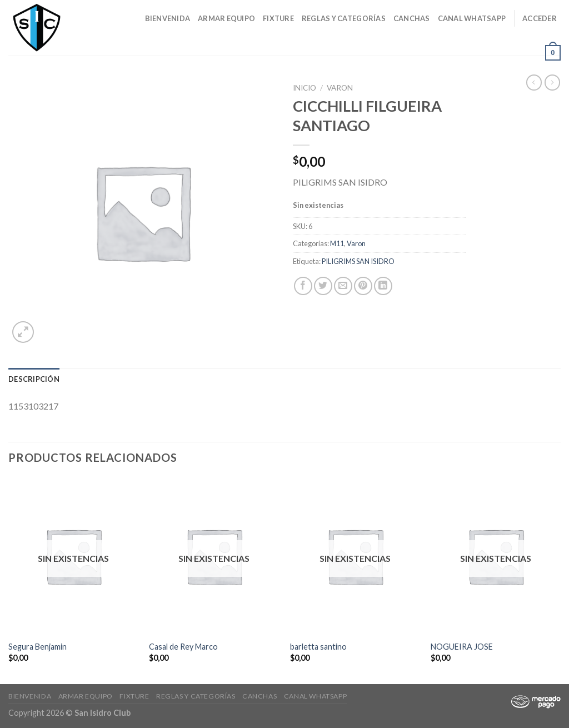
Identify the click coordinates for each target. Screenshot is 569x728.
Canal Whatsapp (472, 18)
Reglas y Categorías (344, 18)
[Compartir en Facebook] (303, 286)
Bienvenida (168, 18)
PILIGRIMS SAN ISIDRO (358, 261)
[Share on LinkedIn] (383, 286)
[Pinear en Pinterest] (363, 286)
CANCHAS (412, 18)
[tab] (34, 379)
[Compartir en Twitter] (323, 286)
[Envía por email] (343, 286)
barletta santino (318, 647)
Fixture (278, 18)
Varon (340, 88)
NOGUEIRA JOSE (462, 647)
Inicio (305, 88)
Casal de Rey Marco (183, 647)
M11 (337, 243)
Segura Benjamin (38, 647)
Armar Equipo (226, 18)
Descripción (34, 379)
